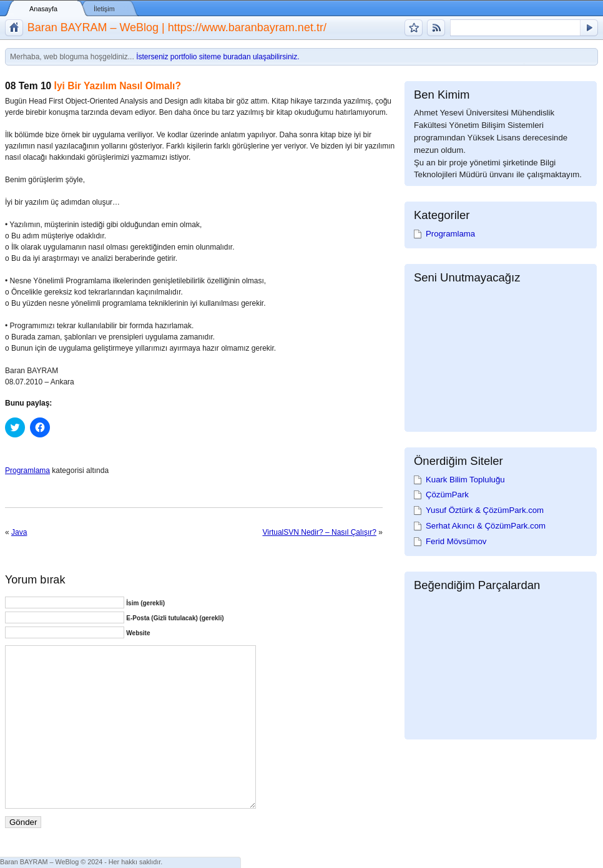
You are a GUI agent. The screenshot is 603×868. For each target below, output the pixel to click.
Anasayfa (43, 9)
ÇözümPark (447, 495)
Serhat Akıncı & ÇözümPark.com (486, 526)
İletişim (104, 9)
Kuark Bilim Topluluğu (465, 480)
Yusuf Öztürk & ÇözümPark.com (485, 510)
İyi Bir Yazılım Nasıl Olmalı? (118, 86)
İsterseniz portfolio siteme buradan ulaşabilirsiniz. (218, 57)
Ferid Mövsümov (456, 541)
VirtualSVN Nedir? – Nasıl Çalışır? (319, 532)
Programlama (27, 471)
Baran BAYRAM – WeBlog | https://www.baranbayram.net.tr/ (177, 27)
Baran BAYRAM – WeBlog (39, 862)
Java (19, 532)
